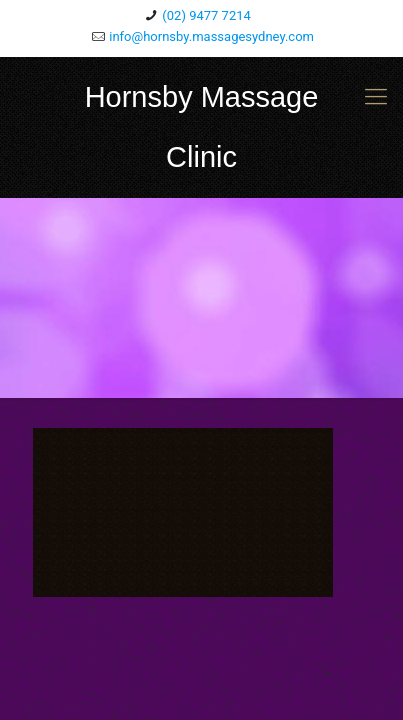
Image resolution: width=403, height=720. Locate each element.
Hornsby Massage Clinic (202, 127)
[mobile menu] (376, 97)
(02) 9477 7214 (206, 15)
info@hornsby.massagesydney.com (211, 36)
